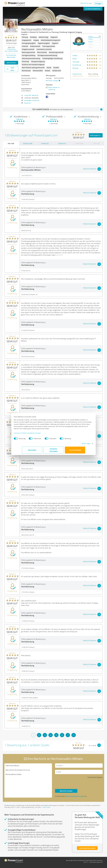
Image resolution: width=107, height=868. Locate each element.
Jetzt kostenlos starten (87, 848)
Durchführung (77, 65)
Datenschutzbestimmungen (40, 434)
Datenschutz (92, 860)
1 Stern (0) (96, 143)
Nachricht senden (66, 791)
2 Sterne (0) (79, 143)
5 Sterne (90, 36)
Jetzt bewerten (11, 63)
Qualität (75, 55)
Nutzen (75, 59)
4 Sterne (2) (45, 143)
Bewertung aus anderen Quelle (11, 50)
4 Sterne (90, 39)
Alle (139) (11, 143)
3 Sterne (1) (62, 143)
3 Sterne (90, 42)
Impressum (26, 434)
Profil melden (46, 807)
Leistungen (76, 62)
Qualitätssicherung (83, 860)
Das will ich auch (86, 3)
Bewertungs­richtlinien (72, 860)
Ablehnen (32, 451)
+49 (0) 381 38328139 (31, 95)
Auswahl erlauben (54, 451)
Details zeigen (78, 444)
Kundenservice (77, 74)
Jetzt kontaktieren (93, 9)
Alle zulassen (75, 451)
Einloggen (98, 3)
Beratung (75, 68)
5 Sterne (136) (28, 143)
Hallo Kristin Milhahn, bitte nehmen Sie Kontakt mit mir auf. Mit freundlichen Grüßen (28, 780)
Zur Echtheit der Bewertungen (11, 56)
